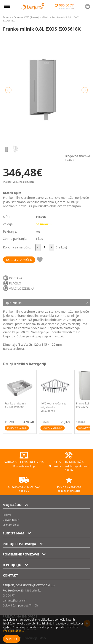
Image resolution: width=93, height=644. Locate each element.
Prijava (7, 515)
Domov (7, 17)
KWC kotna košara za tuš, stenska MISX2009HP (53, 407)
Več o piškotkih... (13, 631)
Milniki (46, 17)
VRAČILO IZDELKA (22, 288)
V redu (12, 639)
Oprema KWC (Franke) (27, 17)
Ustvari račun (11, 520)
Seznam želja (11, 525)
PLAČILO (15, 283)
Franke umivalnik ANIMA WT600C (15, 405)
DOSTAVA (16, 278)
